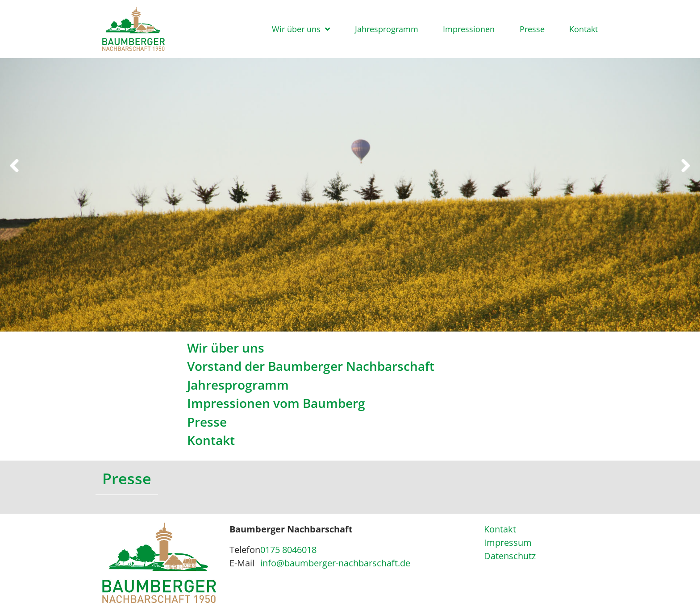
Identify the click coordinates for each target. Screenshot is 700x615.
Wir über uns (296, 29)
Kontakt (583, 29)
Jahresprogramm (387, 29)
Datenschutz (510, 556)
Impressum (508, 542)
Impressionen (469, 29)
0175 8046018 (288, 550)
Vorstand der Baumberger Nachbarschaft (311, 366)
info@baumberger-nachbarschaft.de (335, 563)
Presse (532, 29)
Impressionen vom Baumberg (276, 403)
